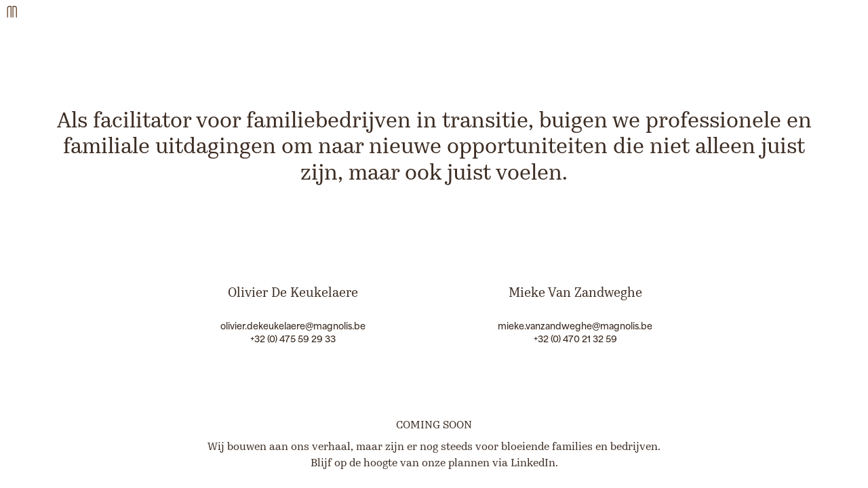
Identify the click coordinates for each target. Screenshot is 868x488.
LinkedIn (533, 464)
